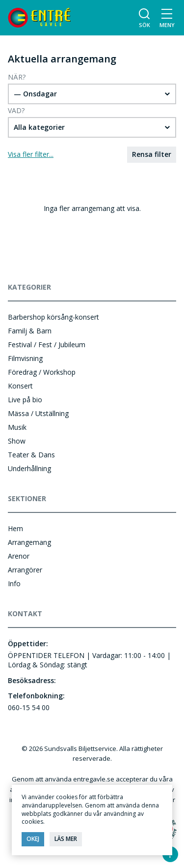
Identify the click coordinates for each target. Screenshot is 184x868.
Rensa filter (152, 154)
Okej (33, 839)
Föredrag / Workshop (42, 372)
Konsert (20, 386)
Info (14, 584)
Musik (17, 427)
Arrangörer (25, 570)
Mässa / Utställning (38, 413)
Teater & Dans (31, 455)
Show (17, 441)
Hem (15, 528)
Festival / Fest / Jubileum (47, 344)
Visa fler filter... (31, 154)
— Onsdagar (35, 94)
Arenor (19, 556)
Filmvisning (25, 358)
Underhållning (29, 468)
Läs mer (66, 839)
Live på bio (25, 400)
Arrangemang (29, 542)
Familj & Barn (30, 331)
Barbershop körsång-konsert (53, 317)
